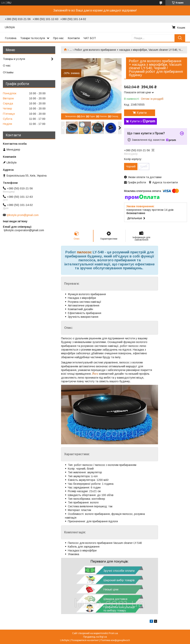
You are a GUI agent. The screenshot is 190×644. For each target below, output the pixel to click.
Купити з (142, 121)
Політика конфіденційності (115, 640)
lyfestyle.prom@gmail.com (23, 215)
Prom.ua (113, 633)
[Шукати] (180, 38)
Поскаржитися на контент (85, 640)
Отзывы (8, 72)
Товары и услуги (14, 59)
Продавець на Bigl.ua (95, 637)
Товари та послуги (33, 38)
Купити (142, 113)
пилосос (84, 252)
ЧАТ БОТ (90, 38)
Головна (11, 38)
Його (95, 374)
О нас (7, 65)
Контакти (74, 38)
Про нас (58, 38)
